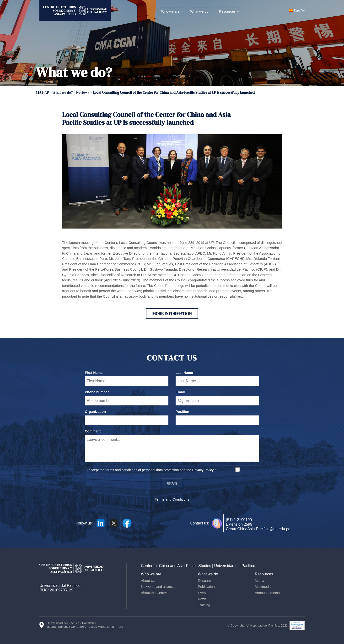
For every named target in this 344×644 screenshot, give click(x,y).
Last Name (184, 373)
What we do (199, 11)
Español (299, 10)
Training (204, 605)
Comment (93, 431)
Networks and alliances (159, 587)
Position (182, 412)
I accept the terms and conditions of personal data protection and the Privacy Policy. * (152, 470)
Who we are (170, 11)
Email (180, 392)
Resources (227, 11)
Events (203, 593)
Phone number (97, 392)
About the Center (154, 593)
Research (205, 581)
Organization (95, 412)
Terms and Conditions (172, 499)
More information (172, 314)
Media (260, 581)
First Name (94, 373)
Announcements (267, 593)
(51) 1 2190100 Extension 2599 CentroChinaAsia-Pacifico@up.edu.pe (258, 524)
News (202, 599)
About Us (148, 581)
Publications (207, 587)
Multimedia (263, 587)
